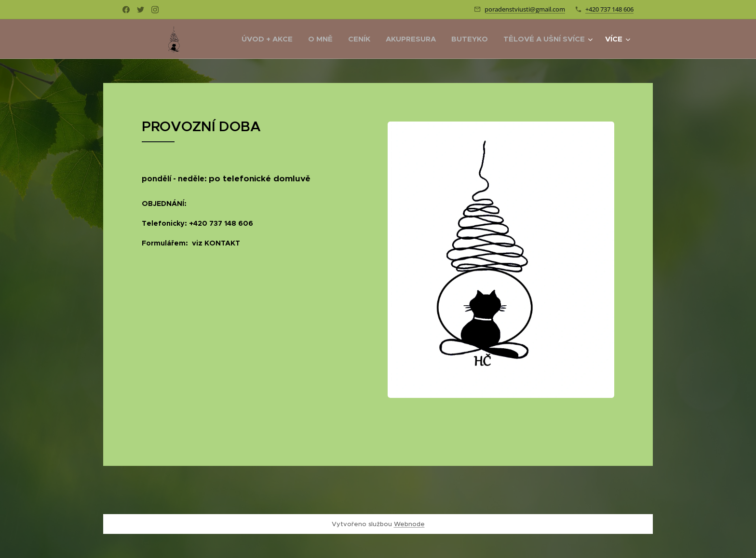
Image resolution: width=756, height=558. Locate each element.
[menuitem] (270, 39)
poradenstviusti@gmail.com (525, 9)
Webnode (409, 524)
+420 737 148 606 (609, 9)
